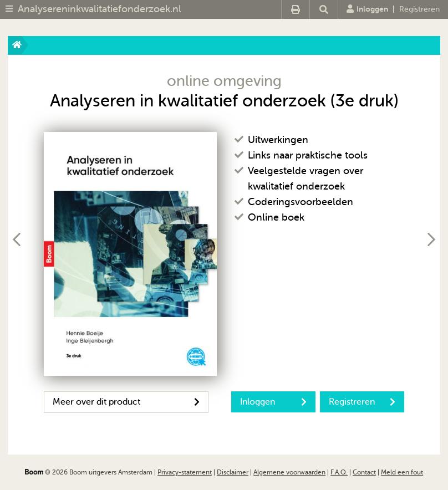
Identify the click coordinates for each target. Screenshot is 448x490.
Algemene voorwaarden (289, 472)
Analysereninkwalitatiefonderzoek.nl (100, 9)
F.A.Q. (339, 472)
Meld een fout (402, 472)
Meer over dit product (126, 402)
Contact (364, 472)
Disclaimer (233, 472)
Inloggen (367, 9)
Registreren (419, 9)
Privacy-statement (185, 472)
